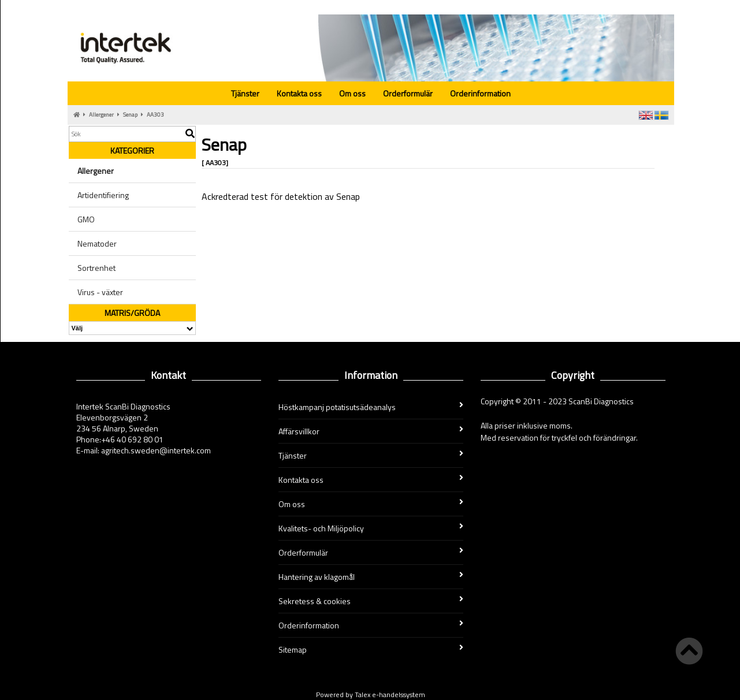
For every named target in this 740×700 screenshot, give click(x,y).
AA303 (155, 115)
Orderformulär (408, 93)
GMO (86, 219)
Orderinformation (480, 93)
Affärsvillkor (371, 431)
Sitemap (371, 649)
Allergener (101, 115)
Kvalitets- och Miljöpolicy (371, 528)
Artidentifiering (103, 195)
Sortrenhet (96, 268)
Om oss (352, 93)
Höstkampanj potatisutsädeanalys (371, 407)
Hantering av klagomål (371, 577)
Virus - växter (100, 292)
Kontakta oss (299, 93)
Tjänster (245, 93)
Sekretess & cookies (371, 601)
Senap (130, 115)
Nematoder (97, 243)
